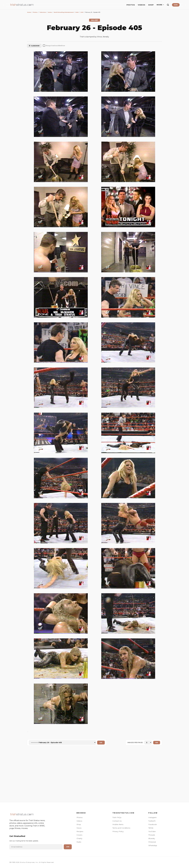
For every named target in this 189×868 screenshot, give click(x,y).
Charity (79, 838)
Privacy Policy (118, 831)
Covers (79, 835)
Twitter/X (152, 821)
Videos (79, 821)
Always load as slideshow (54, 46)
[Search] (168, 5)
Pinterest (152, 842)
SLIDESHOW (34, 46)
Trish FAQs (117, 817)
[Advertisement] (94, 774)
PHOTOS (131, 5)
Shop (79, 824)
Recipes (80, 831)
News (79, 828)
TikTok (151, 828)
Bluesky (152, 838)
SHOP (151, 5)
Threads (152, 835)
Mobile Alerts (118, 824)
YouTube (152, 831)
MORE (160, 5)
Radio (79, 842)
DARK (176, 5)
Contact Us (117, 821)
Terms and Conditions (121, 828)
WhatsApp (153, 845)
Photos (79, 817)
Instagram (152, 817)
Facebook (153, 824)
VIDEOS (142, 5)
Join (68, 847)
